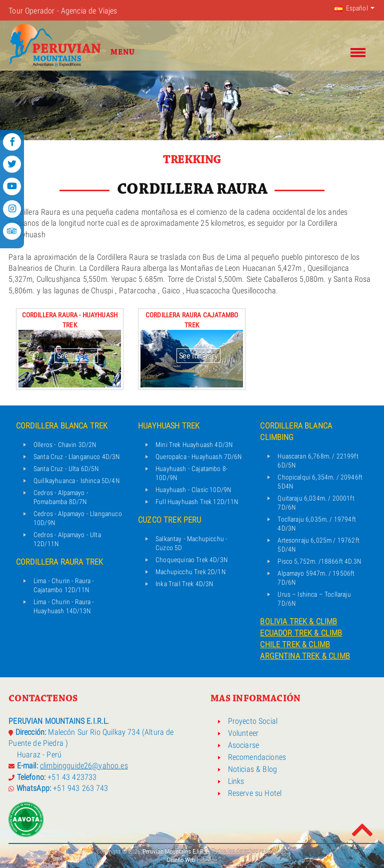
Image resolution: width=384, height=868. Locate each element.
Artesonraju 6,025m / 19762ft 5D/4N (318, 545)
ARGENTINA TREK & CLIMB (305, 656)
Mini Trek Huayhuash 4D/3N (194, 445)
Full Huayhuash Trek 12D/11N (197, 502)
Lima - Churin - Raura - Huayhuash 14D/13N (64, 606)
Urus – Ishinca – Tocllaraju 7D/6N (314, 599)
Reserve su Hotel (255, 793)
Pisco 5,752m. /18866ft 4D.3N (319, 561)
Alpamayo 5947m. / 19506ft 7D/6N (316, 578)
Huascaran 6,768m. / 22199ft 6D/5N (318, 461)
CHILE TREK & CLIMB (295, 644)
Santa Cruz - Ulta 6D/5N (66, 469)
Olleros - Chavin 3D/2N (65, 445)
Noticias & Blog (252, 769)
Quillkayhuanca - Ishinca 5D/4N (76, 481)
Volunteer (243, 733)
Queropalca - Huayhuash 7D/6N (198, 457)
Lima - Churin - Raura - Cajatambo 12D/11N (64, 585)
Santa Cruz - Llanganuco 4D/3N (77, 457)
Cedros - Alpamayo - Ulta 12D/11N (67, 539)
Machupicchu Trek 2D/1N (190, 572)
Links (236, 781)
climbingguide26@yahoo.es (84, 766)
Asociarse (243, 745)
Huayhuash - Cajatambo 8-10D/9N (192, 473)
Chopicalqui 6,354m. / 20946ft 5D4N (320, 482)
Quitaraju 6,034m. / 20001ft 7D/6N (316, 503)
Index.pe (207, 860)
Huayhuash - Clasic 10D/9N (193, 490)
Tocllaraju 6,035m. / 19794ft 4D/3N (316, 524)
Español (351, 8)
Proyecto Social (253, 721)
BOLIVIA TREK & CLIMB (298, 621)
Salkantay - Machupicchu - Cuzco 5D (191, 543)
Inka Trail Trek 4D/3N (184, 584)
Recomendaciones (257, 757)
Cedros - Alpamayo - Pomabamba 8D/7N (61, 497)
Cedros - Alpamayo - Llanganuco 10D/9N (78, 518)
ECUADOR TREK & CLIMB (301, 633)
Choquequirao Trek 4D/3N (191, 560)
